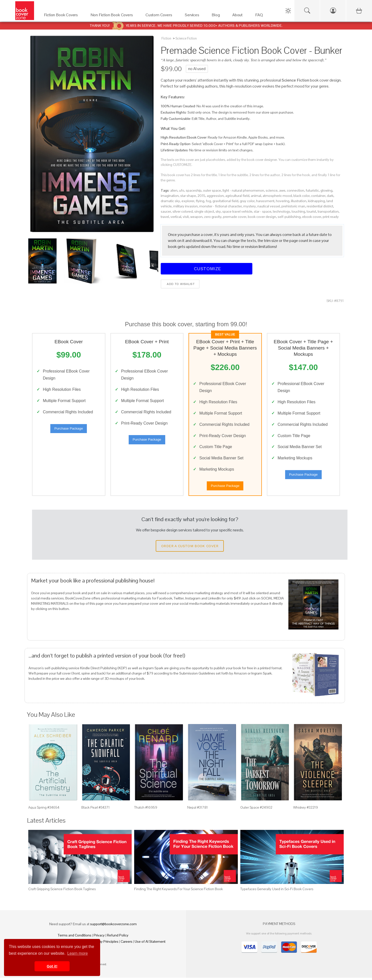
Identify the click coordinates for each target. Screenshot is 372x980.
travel (165, 217)
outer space (212, 190)
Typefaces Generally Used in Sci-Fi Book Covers (277, 891)
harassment (265, 201)
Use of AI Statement (150, 944)
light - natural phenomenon (243, 190)
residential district (320, 206)
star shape (188, 196)
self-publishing (289, 217)
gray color (247, 201)
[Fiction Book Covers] (62, 16)
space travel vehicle (237, 211)
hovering (283, 201)
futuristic (312, 190)
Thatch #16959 (146, 810)
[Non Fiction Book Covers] (113, 16)
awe (282, 190)
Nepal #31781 (198, 810)
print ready (331, 217)
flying (200, 201)
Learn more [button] (78, 953)
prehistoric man (293, 206)
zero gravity (213, 217)
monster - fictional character (221, 206)
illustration (299, 201)
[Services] (193, 16)
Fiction (166, 38)
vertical (176, 217)
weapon (196, 217)
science (272, 190)
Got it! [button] (52, 966)
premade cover (235, 217)
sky (218, 211)
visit (186, 217)
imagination (170, 196)
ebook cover (312, 217)
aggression (215, 196)
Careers (127, 944)
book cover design (262, 217)
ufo (182, 190)
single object (204, 211)
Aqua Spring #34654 (44, 810)
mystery (250, 206)
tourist (311, 211)
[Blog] (217, 16)
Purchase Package (69, 429)
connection (296, 190)
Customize (207, 269)
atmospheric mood (277, 196)
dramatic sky (170, 201)
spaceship (194, 190)
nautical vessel (269, 206)
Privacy (99, 937)
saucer (166, 211)
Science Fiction (186, 38)
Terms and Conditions (75, 937)
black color (302, 196)
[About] (239, 16)
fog (208, 201)
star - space (263, 211)
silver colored (183, 211)
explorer (188, 201)
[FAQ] (260, 16)
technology (282, 211)
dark (330, 196)
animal (256, 196)
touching (298, 211)
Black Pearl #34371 (96, 810)
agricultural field (237, 196)
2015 (201, 196)
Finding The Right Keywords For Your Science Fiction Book (178, 891)
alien (174, 190)
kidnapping (316, 201)
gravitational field (225, 201)
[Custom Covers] (160, 16)
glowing (326, 190)
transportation (328, 211)
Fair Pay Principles (105, 944)
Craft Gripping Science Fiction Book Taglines (62, 891)
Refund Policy (118, 937)
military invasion (185, 206)
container (318, 196)
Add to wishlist (180, 284)
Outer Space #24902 (256, 810)
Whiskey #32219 (306, 810)
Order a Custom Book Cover (190, 548)
